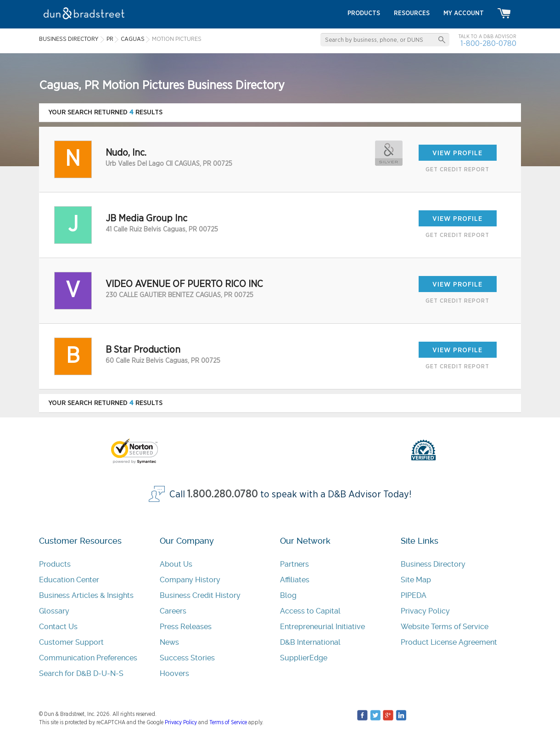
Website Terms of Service (445, 627)
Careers (173, 611)
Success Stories (187, 658)
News (169, 642)
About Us (176, 564)
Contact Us (58, 627)
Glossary (54, 611)
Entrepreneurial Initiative (322, 627)
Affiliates (295, 580)
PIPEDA (414, 595)
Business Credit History (200, 595)
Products (55, 564)
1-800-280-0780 (488, 43)
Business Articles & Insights (86, 595)
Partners (294, 564)
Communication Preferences (88, 658)
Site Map (416, 580)
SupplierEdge (304, 658)
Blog (288, 595)
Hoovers (174, 673)
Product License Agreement (449, 642)
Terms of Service (228, 722)
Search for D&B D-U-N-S (81, 673)
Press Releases (186, 627)
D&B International (310, 642)
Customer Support (71, 642)
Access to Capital (310, 611)
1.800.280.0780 (223, 494)
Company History (190, 580)
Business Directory (433, 564)
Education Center (69, 580)
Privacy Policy (425, 611)
